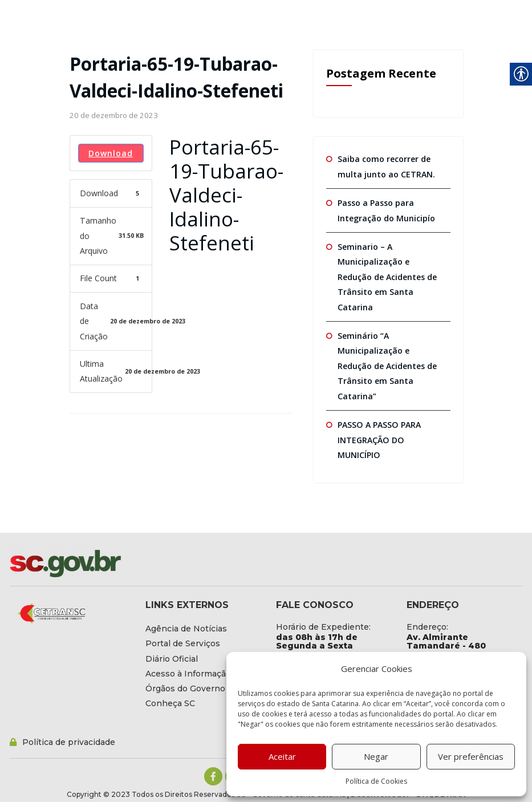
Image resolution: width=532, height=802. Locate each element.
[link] (114, 115)
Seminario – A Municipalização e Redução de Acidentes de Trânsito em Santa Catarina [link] (387, 276)
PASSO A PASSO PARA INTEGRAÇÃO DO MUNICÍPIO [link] (379, 439)
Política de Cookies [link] (376, 781)
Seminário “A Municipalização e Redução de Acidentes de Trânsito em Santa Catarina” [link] (387, 365)
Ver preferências (471, 756)
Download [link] (111, 153)
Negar (376, 756)
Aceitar (282, 756)
